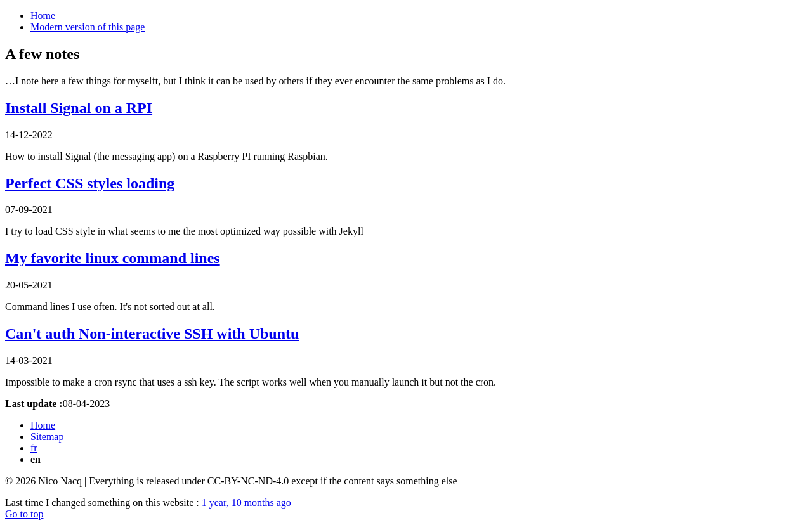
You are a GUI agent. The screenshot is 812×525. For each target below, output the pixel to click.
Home (43, 16)
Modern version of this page (88, 27)
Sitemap (47, 437)
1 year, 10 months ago (246, 502)
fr (34, 448)
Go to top (24, 514)
